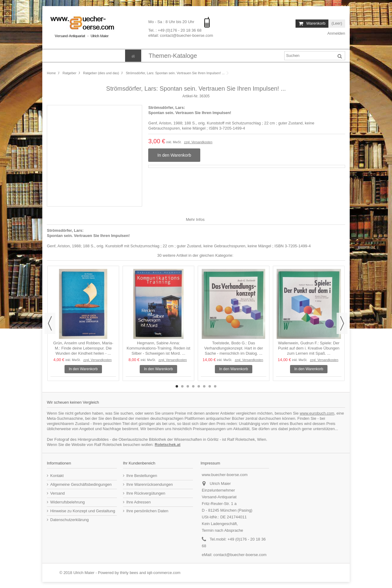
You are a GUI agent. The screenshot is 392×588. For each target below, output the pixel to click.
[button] (173, 56)
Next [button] (342, 323)
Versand (58, 493)
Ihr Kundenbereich (139, 463)
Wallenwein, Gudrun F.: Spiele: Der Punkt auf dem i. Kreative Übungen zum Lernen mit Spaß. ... (309, 348)
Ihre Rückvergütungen (146, 493)
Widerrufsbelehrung (67, 502)
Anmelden (336, 33)
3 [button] (188, 386)
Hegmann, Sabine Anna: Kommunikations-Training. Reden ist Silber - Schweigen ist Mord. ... (158, 348)
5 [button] (199, 386)
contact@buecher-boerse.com (240, 555)
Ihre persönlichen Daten (147, 511)
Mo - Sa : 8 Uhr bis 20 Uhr (172, 22)
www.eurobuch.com (317, 413)
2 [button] (182, 386)
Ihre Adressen (138, 502)
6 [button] (204, 386)
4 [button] (193, 386)
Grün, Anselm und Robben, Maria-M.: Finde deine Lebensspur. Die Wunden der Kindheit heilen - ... (83, 348)
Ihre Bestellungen (142, 476)
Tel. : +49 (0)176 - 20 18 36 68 (175, 30)
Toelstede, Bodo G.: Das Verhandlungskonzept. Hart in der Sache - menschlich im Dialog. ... (234, 348)
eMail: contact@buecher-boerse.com (181, 35)
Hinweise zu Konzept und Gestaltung (83, 511)
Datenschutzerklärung (69, 520)
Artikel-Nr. (190, 96)
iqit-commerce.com (164, 573)
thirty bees (129, 573)
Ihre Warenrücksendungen (150, 484)
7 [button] (210, 386)
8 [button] (215, 386)
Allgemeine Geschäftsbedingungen (81, 484)
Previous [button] (50, 323)
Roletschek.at (168, 445)
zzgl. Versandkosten (198, 142)
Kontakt (57, 476)
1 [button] (177, 386)
